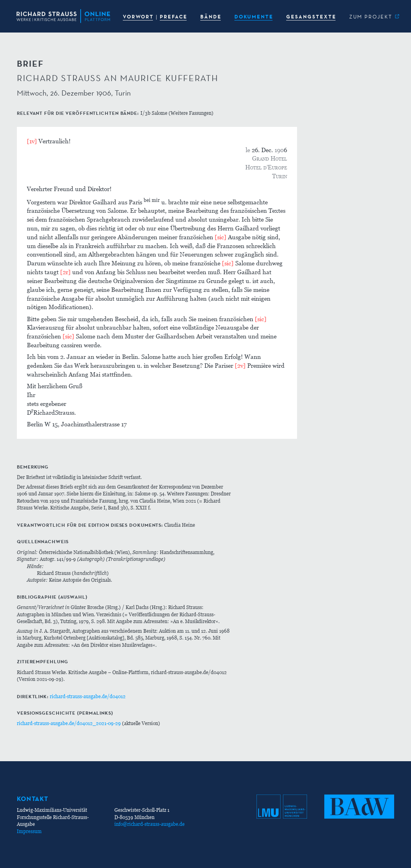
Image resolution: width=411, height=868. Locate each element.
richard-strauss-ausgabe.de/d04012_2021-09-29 (69, 723)
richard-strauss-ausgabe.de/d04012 (88, 696)
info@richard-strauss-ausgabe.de (150, 824)
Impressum (29, 831)
